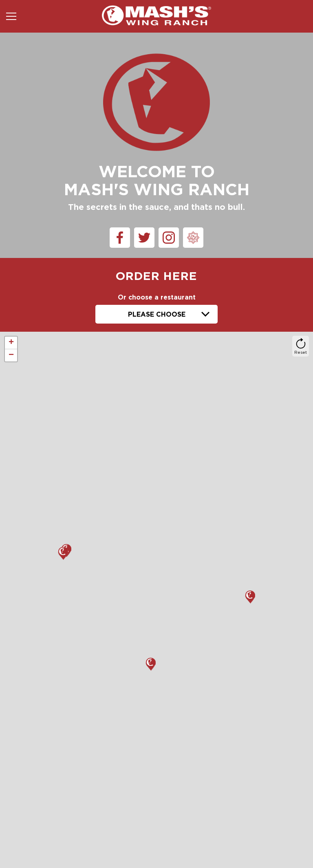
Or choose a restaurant (157, 297)
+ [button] (11, 343)
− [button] (11, 355)
